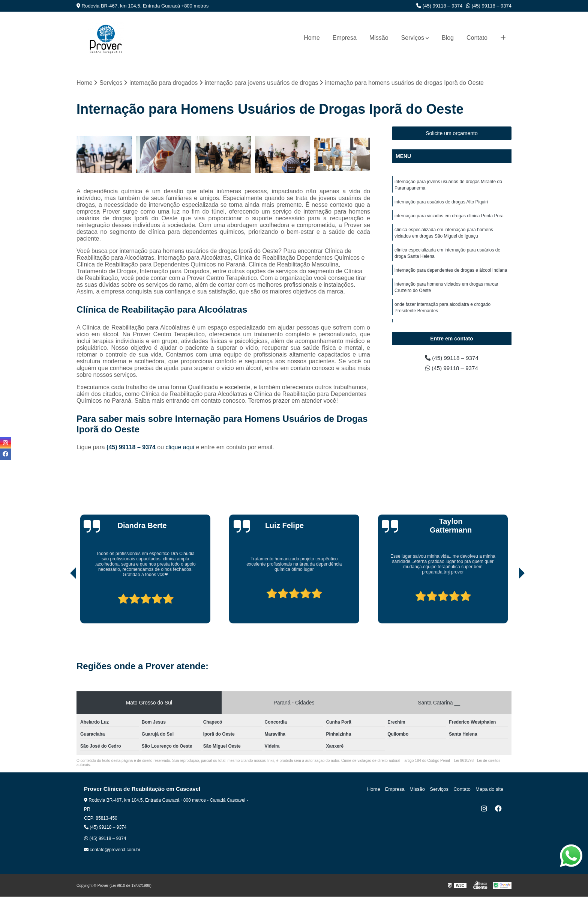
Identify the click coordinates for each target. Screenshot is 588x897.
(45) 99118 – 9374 (439, 6)
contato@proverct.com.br (112, 850)
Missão (379, 38)
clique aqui (180, 448)
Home (312, 38)
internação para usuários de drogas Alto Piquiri (441, 203)
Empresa (345, 38)
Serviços (413, 38)
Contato (477, 38)
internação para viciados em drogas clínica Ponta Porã (449, 217)
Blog (448, 38)
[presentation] (63, 602)
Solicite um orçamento (452, 134)
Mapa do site (490, 789)
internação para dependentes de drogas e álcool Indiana (451, 274)
